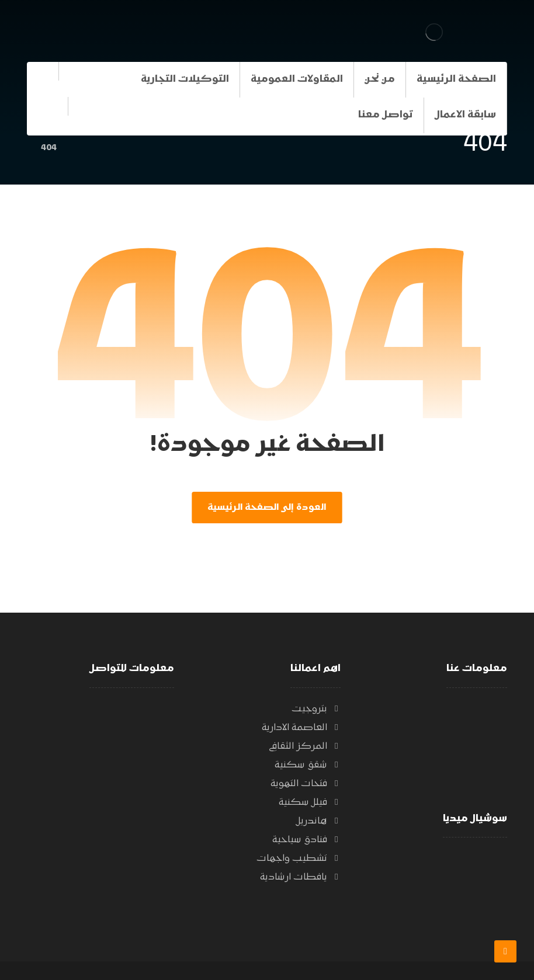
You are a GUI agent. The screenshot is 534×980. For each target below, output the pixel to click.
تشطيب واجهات (299, 859)
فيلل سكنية (310, 802)
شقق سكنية (308, 765)
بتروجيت (316, 709)
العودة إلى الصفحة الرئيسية (267, 508)
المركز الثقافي (305, 746)
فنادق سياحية (306, 840)
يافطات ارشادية (300, 877)
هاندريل (318, 821)
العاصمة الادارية (301, 728)
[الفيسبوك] (47, 113)
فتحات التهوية (306, 784)
